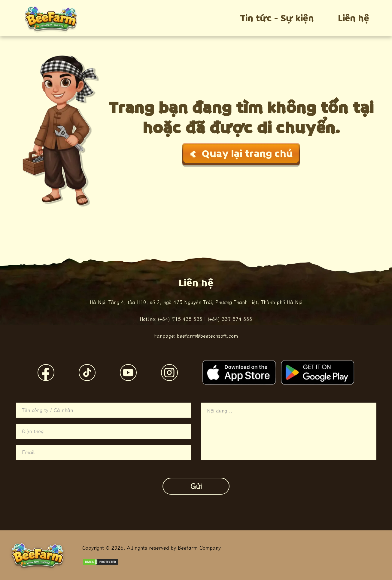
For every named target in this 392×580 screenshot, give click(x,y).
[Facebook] (46, 373)
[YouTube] (128, 373)
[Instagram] (169, 373)
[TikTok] (87, 373)
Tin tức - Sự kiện (277, 18)
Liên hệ (354, 18)
